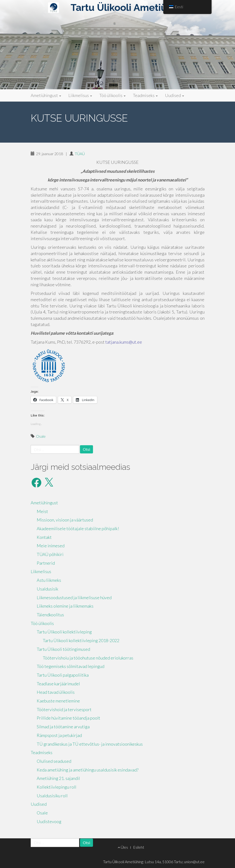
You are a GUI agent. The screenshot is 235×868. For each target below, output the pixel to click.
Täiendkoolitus (50, 615)
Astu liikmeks (49, 580)
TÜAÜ (80, 154)
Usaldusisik (47, 589)
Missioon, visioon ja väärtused (65, 520)
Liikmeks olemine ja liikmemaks (65, 606)
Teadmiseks (145, 95)
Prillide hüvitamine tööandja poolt (68, 718)
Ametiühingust (46, 95)
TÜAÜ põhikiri (50, 554)
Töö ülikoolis (112, 95)
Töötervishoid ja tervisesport (64, 709)
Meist (42, 511)
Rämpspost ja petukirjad (59, 735)
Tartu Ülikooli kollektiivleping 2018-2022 (81, 640)
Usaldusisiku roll (52, 796)
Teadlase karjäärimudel (58, 684)
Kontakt (44, 537)
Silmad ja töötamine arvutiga (63, 727)
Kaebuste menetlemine (58, 701)
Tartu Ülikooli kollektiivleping (64, 632)
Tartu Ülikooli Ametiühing (129, 7)
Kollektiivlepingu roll (57, 787)
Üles (123, 847)
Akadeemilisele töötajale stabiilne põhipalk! (78, 528)
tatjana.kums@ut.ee (124, 342)
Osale (41, 436)
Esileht (139, 847)
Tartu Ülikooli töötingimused (63, 649)
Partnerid (46, 563)
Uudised (174, 95)
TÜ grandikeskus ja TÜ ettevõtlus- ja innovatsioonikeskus (90, 744)
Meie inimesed (51, 546)
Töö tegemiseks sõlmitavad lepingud (71, 666)
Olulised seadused (54, 761)
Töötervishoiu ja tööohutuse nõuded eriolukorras (88, 658)
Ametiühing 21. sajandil (58, 778)
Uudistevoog (49, 821)
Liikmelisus (80, 95)
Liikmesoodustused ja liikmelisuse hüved (74, 597)
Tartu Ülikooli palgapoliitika (63, 675)
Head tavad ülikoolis (56, 692)
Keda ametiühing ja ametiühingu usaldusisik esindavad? (88, 770)
